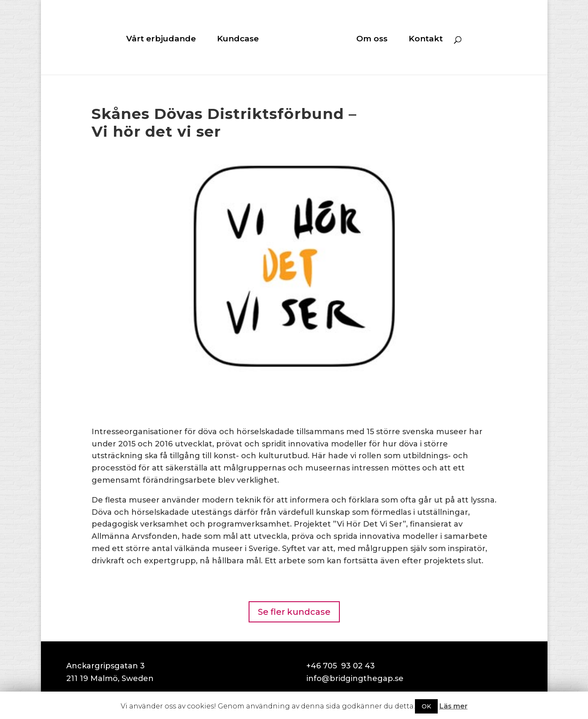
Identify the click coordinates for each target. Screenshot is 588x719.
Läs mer (454, 706)
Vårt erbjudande (161, 40)
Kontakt (426, 40)
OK (426, 706)
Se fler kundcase (294, 612)
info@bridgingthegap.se (355, 678)
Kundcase (238, 40)
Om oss (372, 40)
